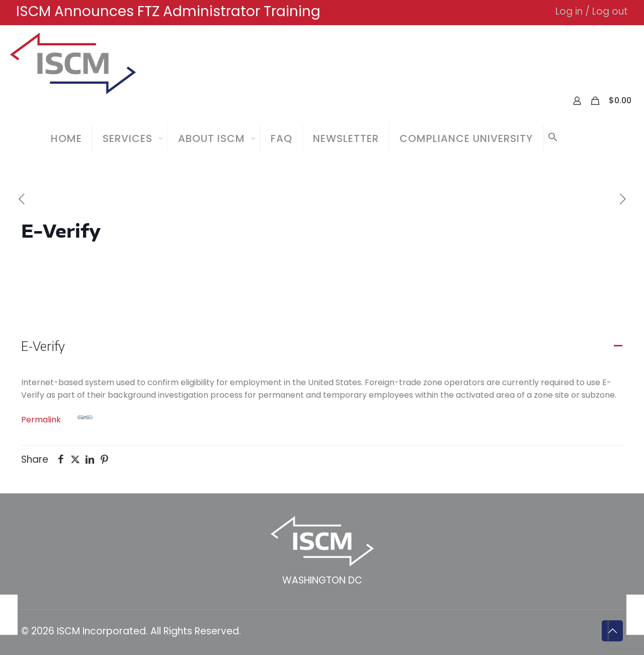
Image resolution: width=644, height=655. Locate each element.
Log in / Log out (592, 11)
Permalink (57, 418)
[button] (553, 138)
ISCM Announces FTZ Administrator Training (168, 11)
